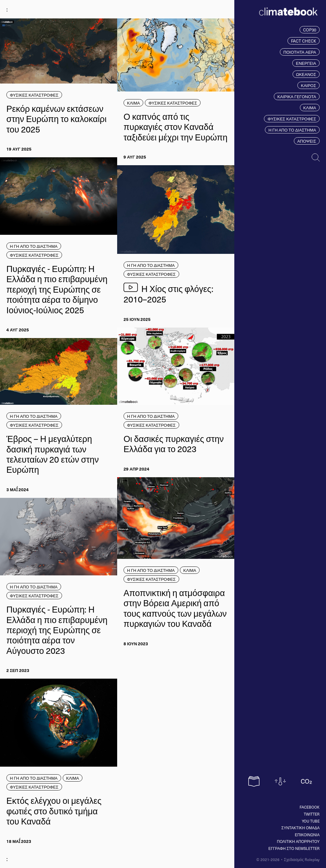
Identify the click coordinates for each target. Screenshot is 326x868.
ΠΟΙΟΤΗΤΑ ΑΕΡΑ (300, 52)
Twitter (312, 814)
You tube (311, 821)
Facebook (310, 807)
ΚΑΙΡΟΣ (308, 85)
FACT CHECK (304, 41)
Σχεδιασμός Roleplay (302, 859)
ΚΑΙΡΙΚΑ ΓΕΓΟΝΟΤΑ (297, 96)
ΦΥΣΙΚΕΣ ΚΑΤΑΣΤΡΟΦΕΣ (292, 119)
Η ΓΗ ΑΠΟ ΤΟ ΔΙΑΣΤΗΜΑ (292, 130)
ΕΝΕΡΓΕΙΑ (306, 63)
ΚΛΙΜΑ (310, 108)
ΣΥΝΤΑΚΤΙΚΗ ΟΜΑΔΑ (301, 828)
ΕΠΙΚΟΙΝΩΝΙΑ (307, 835)
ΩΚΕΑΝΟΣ (306, 74)
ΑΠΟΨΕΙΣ (307, 141)
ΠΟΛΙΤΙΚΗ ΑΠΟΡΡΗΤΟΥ (298, 841)
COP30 (310, 30)
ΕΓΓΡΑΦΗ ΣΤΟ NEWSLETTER (294, 848)
